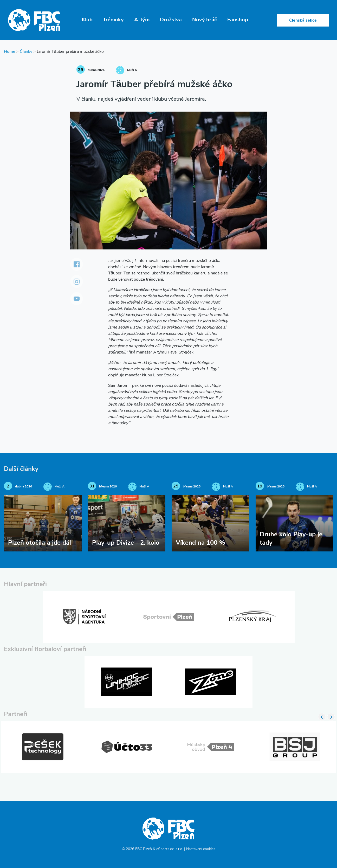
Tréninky (113, 20)
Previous (322, 717)
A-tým (142, 20)
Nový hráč (205, 20)
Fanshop (238, 20)
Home (9, 52)
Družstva (171, 20)
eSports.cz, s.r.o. (170, 849)
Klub (87, 20)
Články (26, 52)
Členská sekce (303, 21)
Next (331, 717)
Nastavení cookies (201, 849)
